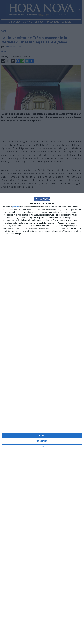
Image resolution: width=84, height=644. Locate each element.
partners (15, 207)
